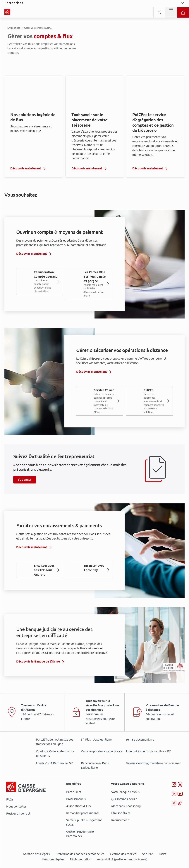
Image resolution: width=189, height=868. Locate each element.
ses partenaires (96, 403)
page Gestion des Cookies (76, 465)
